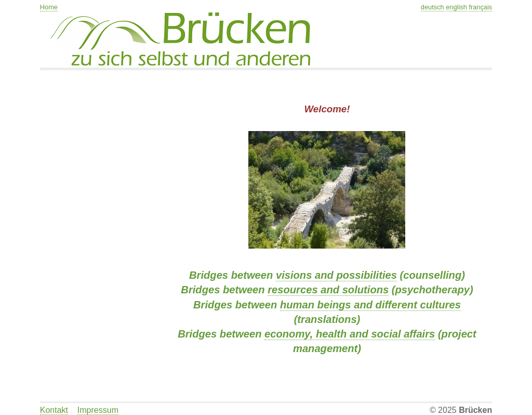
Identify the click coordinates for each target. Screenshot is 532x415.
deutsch (433, 7)
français (480, 7)
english (456, 7)
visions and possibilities (336, 275)
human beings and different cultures (370, 305)
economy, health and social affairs (350, 334)
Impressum (98, 410)
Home (49, 7)
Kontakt (54, 410)
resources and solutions (328, 290)
